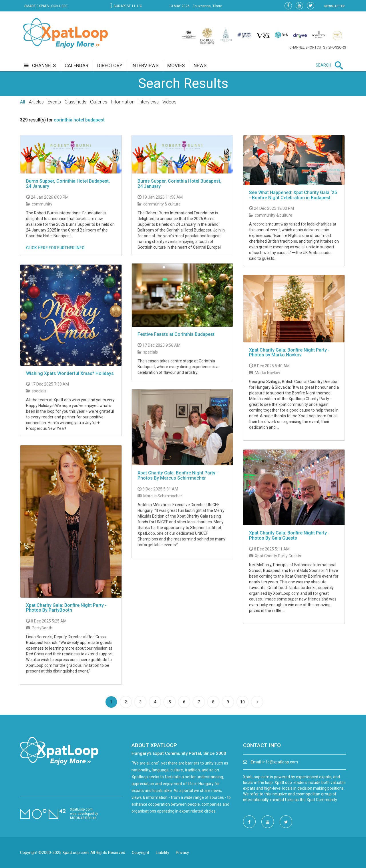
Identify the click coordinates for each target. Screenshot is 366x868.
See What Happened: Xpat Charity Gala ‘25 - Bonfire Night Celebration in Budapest (293, 195)
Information (123, 102)
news (200, 65)
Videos (169, 102)
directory (110, 65)
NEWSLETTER (334, 6)
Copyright (141, 853)
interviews (145, 65)
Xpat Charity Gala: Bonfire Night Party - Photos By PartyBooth (66, 608)
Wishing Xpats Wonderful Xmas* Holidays (70, 373)
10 (242, 702)
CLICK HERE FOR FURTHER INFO (55, 248)
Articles (36, 102)
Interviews (148, 102)
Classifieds (75, 102)
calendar (76, 65)
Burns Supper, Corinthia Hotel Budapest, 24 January (68, 184)
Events (54, 102)
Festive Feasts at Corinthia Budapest (176, 334)
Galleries (99, 102)
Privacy (182, 853)
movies (176, 65)
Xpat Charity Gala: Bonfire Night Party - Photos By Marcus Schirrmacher (178, 475)
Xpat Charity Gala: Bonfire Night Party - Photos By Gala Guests (289, 535)
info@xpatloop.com (280, 762)
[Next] (257, 702)
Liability (163, 853)
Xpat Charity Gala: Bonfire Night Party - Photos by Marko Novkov (289, 353)
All (23, 102)
